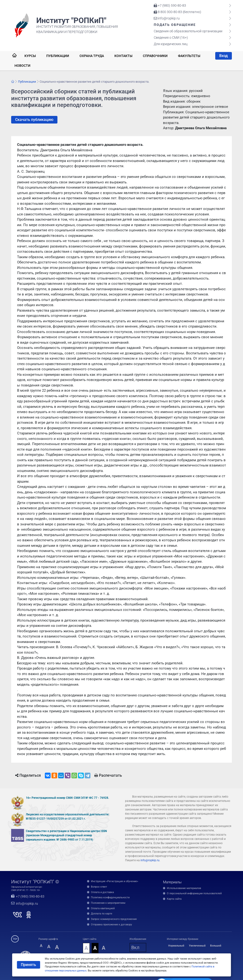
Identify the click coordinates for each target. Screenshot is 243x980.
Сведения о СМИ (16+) (171, 38)
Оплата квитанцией (103, 908)
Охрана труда (92, 56)
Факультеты (189, 56)
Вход (224, 56)
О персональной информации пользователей (194, 893)
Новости (22, 66)
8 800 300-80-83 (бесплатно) (178, 12)
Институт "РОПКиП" (71, 20)
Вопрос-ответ (99, 887)
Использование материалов (184, 888)
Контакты (123, 56)
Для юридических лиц (171, 44)
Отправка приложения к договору (111, 925)
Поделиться (28, 775)
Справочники (155, 56)
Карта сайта (174, 899)
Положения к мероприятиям (108, 903)
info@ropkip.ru (167, 18)
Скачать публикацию (34, 120)
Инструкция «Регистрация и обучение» (114, 881)
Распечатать (108, 775)
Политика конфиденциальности (110, 897)
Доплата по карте (102, 914)
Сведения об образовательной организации (188, 31)
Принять (28, 965)
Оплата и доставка (102, 892)
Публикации (58, 56)
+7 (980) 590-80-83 (170, 5)
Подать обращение (175, 25)
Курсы (30, 56)
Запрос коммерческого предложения (114, 919)
